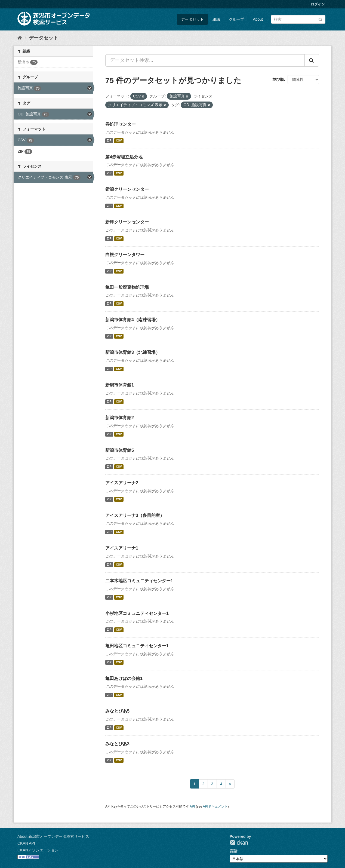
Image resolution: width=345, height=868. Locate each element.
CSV (119, 141)
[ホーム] (20, 38)
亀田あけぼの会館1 (124, 678)
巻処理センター (121, 124)
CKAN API (26, 843)
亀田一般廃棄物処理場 (127, 287)
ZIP (109, 141)
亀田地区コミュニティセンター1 (137, 646)
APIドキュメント (215, 806)
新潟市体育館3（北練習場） (133, 352)
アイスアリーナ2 (122, 483)
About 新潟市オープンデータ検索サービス (53, 836)
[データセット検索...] (205, 60)
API (192, 806)
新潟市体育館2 (120, 418)
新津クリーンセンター (127, 222)
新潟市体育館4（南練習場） (133, 320)
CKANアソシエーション (38, 850)
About (258, 19)
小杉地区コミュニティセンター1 (137, 613)
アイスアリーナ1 (122, 548)
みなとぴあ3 (117, 744)
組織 (216, 19)
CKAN (239, 843)
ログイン (318, 4)
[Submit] (320, 19)
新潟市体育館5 (120, 450)
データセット (192, 19)
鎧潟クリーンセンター (127, 189)
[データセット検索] (298, 19)
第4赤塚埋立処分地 (124, 157)
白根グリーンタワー (125, 255)
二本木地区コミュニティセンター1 (139, 581)
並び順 (278, 79)
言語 (233, 851)
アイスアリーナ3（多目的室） (135, 515)
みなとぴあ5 (117, 711)
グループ (236, 19)
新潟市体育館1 (120, 385)
